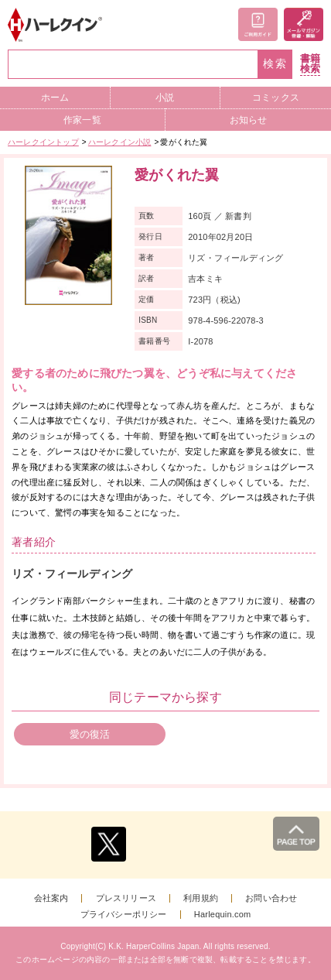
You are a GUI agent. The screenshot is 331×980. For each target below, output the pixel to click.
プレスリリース (126, 898)
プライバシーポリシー (124, 915)
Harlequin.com (223, 915)
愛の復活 (90, 734)
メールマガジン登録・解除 (304, 24)
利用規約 (201, 898)
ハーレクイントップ (43, 142)
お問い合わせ (271, 898)
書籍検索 (310, 64)
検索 (275, 64)
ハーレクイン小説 (120, 142)
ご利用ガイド (258, 24)
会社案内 (51, 898)
